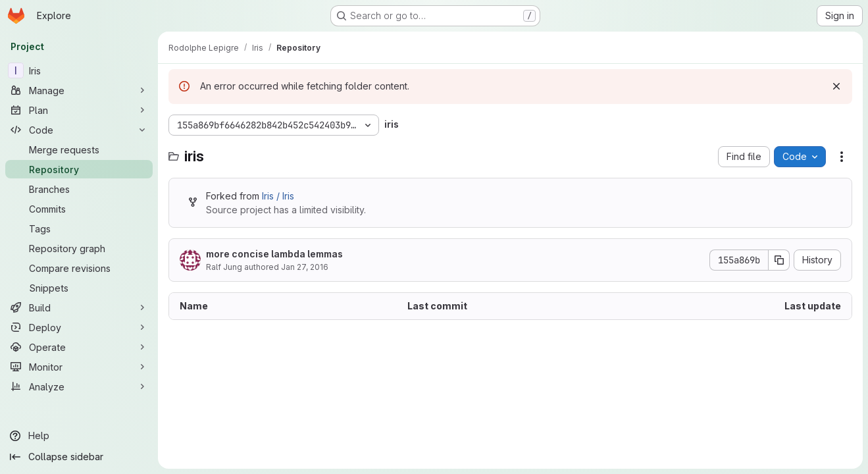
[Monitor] (79, 367)
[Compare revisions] (79, 268)
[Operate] (79, 347)
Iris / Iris (278, 196)
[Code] (79, 130)
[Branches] (79, 189)
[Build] (79, 307)
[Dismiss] (836, 86)
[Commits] (79, 209)
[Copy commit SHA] (779, 260)
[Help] (79, 436)
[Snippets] (79, 288)
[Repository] (79, 169)
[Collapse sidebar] (79, 457)
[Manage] (79, 90)
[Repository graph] (79, 248)
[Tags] (79, 228)
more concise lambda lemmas (274, 254)
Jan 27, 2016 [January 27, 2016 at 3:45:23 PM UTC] (305, 267)
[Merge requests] (79, 149)
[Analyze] (79, 386)
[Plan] (79, 110)
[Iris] (79, 70)
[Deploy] (79, 327)
